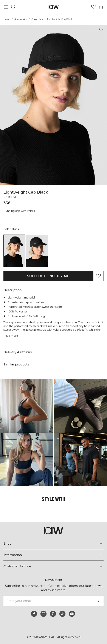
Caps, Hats (37, 19)
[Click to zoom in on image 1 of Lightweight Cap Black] (53, 105)
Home (7, 19)
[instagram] (43, 614)
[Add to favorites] (98, 276)
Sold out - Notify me (48, 276)
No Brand (10, 197)
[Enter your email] (48, 601)
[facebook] (34, 614)
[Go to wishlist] (94, 7)
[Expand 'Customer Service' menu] (53, 566)
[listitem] (14, 251)
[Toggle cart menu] (101, 7)
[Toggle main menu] (6, 7)
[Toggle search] (13, 7)
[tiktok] (62, 614)
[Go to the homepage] (53, 7)
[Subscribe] (98, 601)
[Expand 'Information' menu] (53, 555)
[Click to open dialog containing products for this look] (27, 406)
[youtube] (72, 614)
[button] (53, 352)
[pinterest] (53, 614)
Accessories (21, 19)
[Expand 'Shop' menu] (53, 544)
